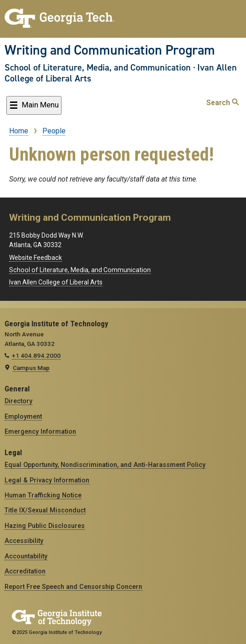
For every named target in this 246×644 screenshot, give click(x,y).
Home (19, 131)
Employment (23, 416)
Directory (18, 401)
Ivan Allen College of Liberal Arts (56, 282)
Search (223, 103)
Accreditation (25, 571)
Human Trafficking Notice (43, 495)
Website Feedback (36, 258)
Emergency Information (40, 431)
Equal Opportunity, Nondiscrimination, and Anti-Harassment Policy (105, 465)
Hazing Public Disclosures (45, 526)
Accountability (26, 556)
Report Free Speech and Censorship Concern (73, 587)
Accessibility (24, 541)
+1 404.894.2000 (36, 355)
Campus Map (31, 368)
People (54, 131)
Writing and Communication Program (110, 50)
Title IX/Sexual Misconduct (45, 510)
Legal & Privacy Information (47, 480)
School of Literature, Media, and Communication (98, 67)
